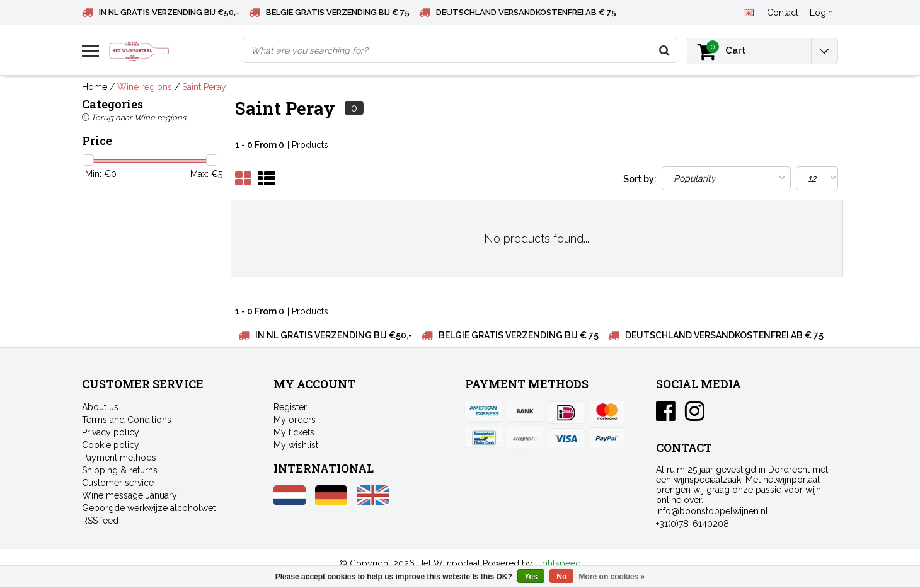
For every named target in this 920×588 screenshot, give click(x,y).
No (561, 577)
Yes (531, 577)
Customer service (118, 483)
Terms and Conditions (127, 420)
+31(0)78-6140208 (693, 524)
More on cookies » (612, 577)
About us (100, 407)
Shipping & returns (120, 470)
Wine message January (129, 495)
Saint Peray (204, 87)
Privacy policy (111, 432)
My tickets (294, 432)
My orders (295, 420)
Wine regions (145, 87)
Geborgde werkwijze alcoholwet (149, 508)
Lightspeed (558, 563)
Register (290, 407)
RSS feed (100, 521)
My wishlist (296, 445)
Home (95, 87)
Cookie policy (111, 445)
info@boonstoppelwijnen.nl (712, 511)
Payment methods (119, 458)
